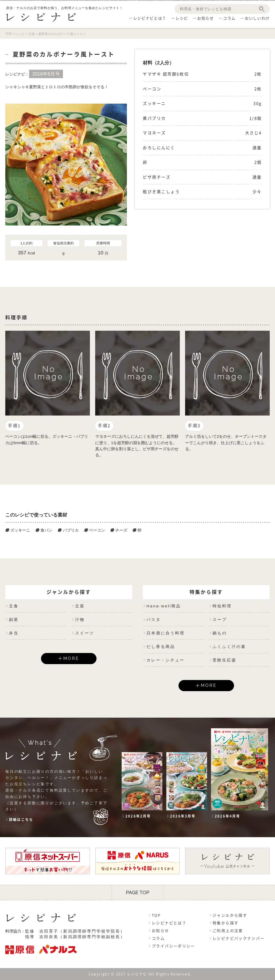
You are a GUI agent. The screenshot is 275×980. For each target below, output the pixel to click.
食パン (44, 530)
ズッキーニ (18, 530)
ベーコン (95, 530)
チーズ (119, 530)
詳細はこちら (21, 820)
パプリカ (68, 530)
